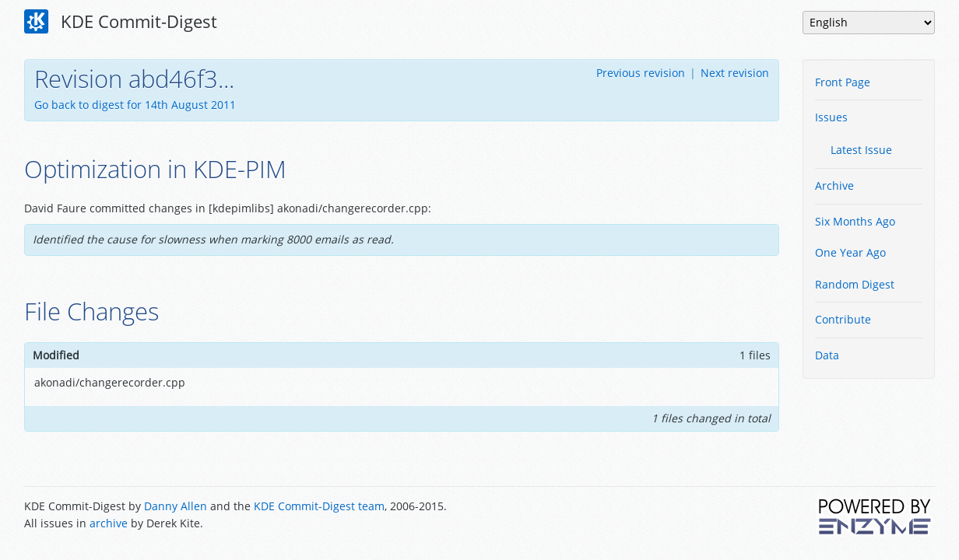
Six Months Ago (855, 221)
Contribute (843, 319)
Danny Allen (176, 506)
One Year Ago (850, 252)
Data (827, 355)
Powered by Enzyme (876, 516)
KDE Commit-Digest (121, 22)
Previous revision (641, 73)
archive (109, 523)
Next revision (735, 73)
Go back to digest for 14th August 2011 (135, 105)
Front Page (843, 82)
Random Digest (855, 284)
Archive (834, 185)
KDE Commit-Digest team (319, 506)
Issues (831, 117)
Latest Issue (861, 150)
